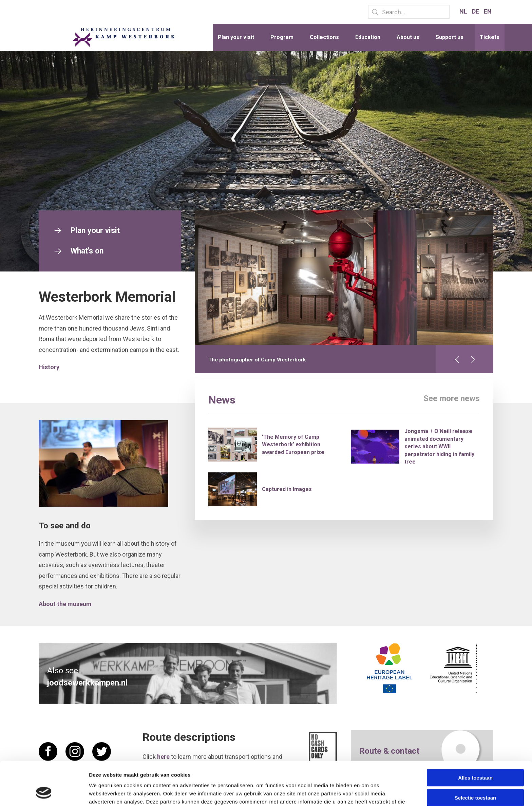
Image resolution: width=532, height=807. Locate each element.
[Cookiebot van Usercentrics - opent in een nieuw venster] (44, 794)
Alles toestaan (475, 739)
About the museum (65, 604)
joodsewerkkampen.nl (87, 683)
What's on (78, 251)
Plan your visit (236, 37)
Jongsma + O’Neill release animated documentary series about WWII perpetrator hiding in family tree (439, 446)
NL (464, 11)
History (49, 367)
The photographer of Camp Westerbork (257, 360)
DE (476, 11)
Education (368, 37)
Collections (324, 37)
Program (282, 37)
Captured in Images (287, 489)
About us (408, 37)
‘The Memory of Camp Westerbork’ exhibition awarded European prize (293, 445)
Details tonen (367, 794)
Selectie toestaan (476, 759)
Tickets (490, 37)
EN (488, 11)
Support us (450, 37)
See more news (452, 398)
